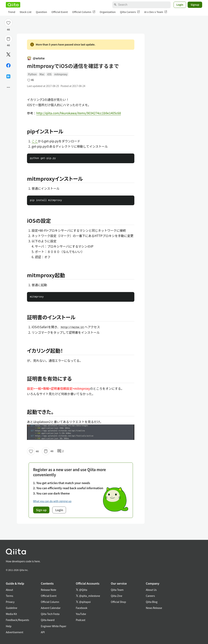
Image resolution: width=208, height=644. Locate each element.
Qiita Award (48, 620)
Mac (42, 74)
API (43, 632)
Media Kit (11, 614)
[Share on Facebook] (8, 65)
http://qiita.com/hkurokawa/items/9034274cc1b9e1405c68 (79, 113)
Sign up (41, 510)
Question (41, 12)
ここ (35, 141)
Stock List (25, 12)
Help (9, 626)
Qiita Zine (117, 596)
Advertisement (15, 632)
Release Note (48, 590)
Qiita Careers (130, 12)
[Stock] (8, 39)
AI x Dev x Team (156, 12)
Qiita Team (117, 590)
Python (32, 74)
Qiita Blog (152, 602)
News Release (154, 608)
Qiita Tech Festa (50, 614)
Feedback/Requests (18, 620)
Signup (195, 5)
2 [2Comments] (60, 451)
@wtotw (36, 58)
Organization (108, 12)
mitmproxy (61, 74)
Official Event (60, 12)
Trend (12, 12)
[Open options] (8, 87)
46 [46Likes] (8, 29)
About (9, 590)
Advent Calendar (51, 608)
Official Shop (118, 602)
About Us (151, 590)
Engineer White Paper (54, 626)
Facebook (82, 608)
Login (180, 5)
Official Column (84, 12)
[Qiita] (13, 5)
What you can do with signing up (52, 501)
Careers (150, 596)
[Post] (8, 54)
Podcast (81, 620)
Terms (9, 596)
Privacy (10, 602)
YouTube (81, 614)
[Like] (8, 23)
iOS (49, 74)
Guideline (12, 608)
